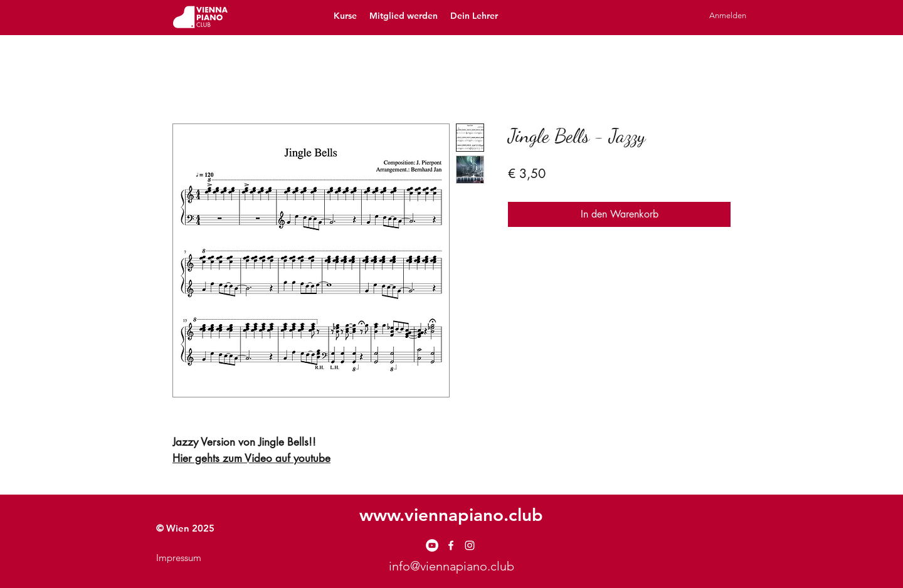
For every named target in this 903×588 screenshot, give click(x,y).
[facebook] (451, 545)
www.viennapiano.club (451, 515)
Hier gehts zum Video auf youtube (251, 458)
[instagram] (470, 545)
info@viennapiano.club (451, 566)
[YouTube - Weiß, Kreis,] (432, 545)
